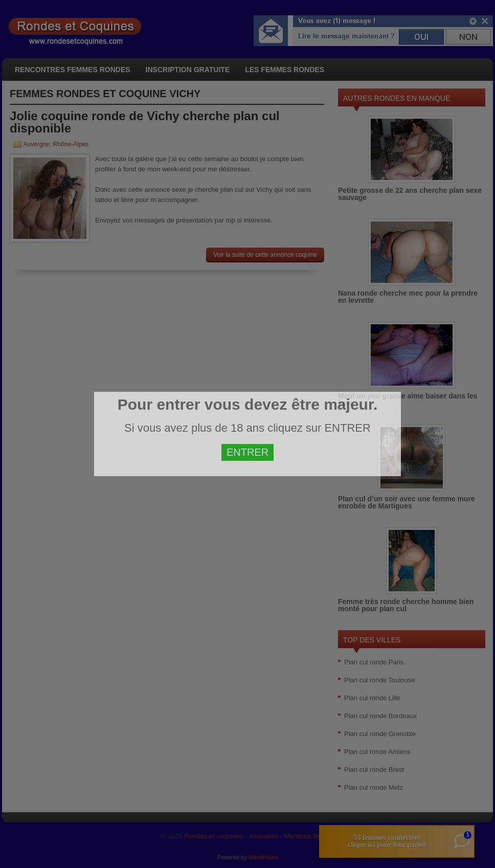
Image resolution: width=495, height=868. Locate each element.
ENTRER (247, 452)
